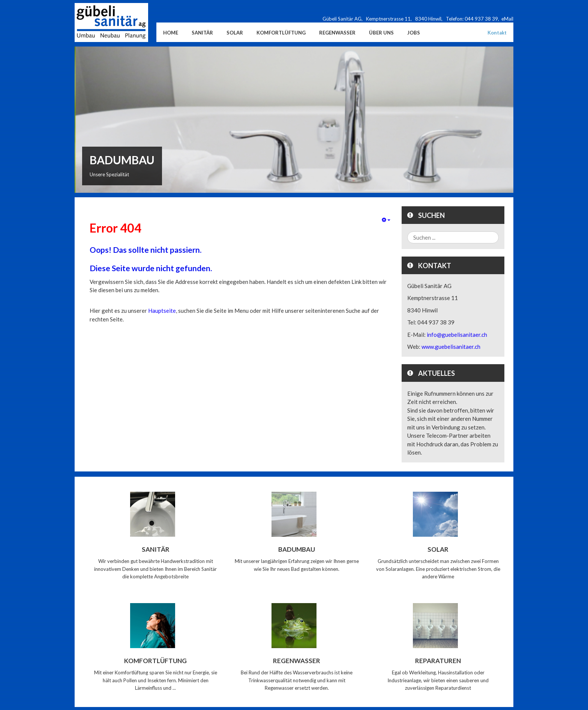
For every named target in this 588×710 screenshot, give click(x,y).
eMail (507, 19)
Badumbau (297, 549)
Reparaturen (438, 661)
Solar (438, 549)
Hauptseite (162, 311)
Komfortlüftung (155, 661)
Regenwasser (297, 661)
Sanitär (156, 549)
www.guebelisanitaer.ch (451, 347)
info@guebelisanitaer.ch (457, 335)
